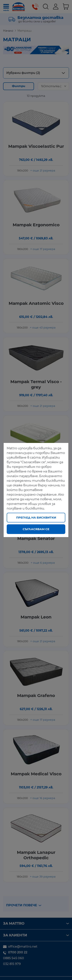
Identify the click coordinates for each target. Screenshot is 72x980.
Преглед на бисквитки (36, 517)
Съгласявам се (36, 529)
